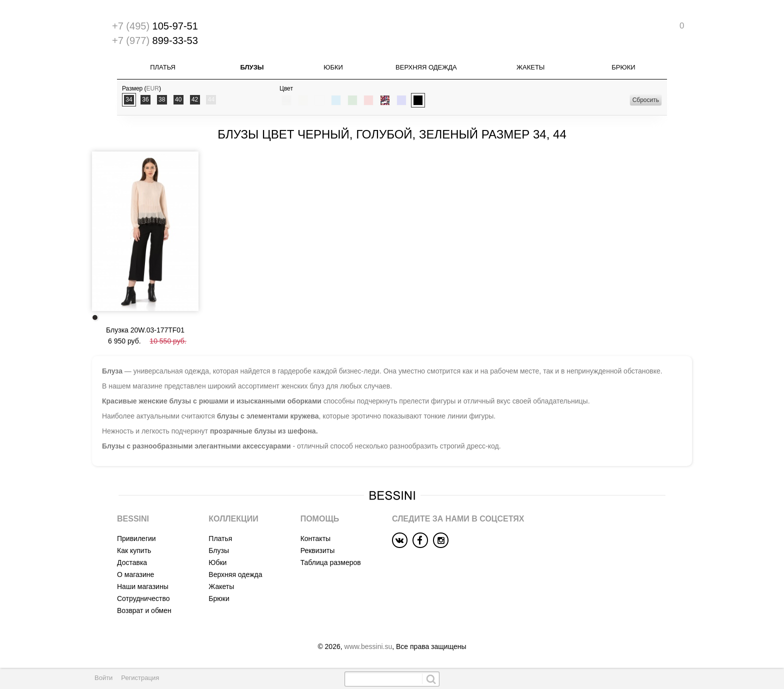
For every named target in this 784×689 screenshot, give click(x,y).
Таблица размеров (331, 562)
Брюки (623, 67)
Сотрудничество (143, 598)
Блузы (252, 67)
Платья (163, 67)
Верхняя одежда (426, 67)
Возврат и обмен (144, 610)
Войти (103, 678)
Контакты (315, 538)
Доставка (132, 562)
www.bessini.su (368, 646)
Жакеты (530, 67)
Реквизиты (318, 550)
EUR (153, 88)
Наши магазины (143, 586)
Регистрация (140, 678)
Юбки (333, 67)
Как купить (134, 550)
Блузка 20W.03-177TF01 (145, 330)
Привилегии (136, 538)
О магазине (135, 574)
